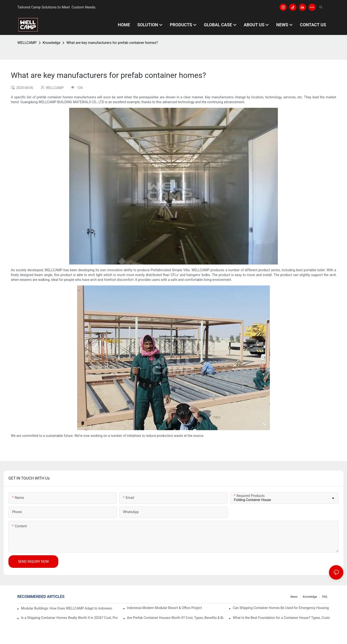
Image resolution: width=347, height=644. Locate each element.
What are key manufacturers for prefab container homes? (112, 43)
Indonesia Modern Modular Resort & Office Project (164, 608)
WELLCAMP (27, 43)
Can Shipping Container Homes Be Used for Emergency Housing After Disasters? (281, 608)
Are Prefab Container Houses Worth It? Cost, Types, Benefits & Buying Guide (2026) (175, 618)
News (294, 597)
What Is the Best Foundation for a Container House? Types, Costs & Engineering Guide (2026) (281, 618)
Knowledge (52, 43)
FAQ (325, 597)
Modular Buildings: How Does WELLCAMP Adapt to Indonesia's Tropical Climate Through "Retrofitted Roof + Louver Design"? (67, 608)
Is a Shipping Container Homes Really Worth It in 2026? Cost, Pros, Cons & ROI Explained (69, 618)
